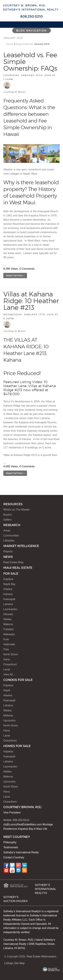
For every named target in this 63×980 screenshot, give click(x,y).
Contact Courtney (14, 857)
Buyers (8, 515)
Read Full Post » (15, 276)
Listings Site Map (14, 963)
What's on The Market (16, 510)
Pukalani (8, 629)
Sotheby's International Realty (21, 852)
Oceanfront (10, 664)
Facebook (6, 865)
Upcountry (9, 720)
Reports (8, 551)
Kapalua (8, 579)
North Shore (11, 654)
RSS (24, 870)
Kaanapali (9, 599)
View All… (9, 674)
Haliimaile (9, 644)
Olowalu (8, 614)
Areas (7, 531)
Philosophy (10, 842)
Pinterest (6, 870)
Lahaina (8, 604)
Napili (7, 690)
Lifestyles (9, 541)
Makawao (9, 634)
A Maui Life (40, 829)
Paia (6, 649)
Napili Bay (9, 584)
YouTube (12, 870)
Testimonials (11, 847)
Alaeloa (8, 589)
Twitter (12, 865)
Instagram (18, 870)
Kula (6, 639)
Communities (11, 536)
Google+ (18, 865)
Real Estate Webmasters (41, 956)
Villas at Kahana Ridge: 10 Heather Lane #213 (31, 301)
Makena (8, 624)
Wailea (7, 619)
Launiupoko (10, 609)
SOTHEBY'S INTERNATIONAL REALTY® (45, 889)
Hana (7, 659)
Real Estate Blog (13, 562)
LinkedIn (24, 865)
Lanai (7, 669)
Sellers (7, 520)
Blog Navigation (31, 30)
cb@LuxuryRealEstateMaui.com (23, 824)
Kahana (8, 594)
